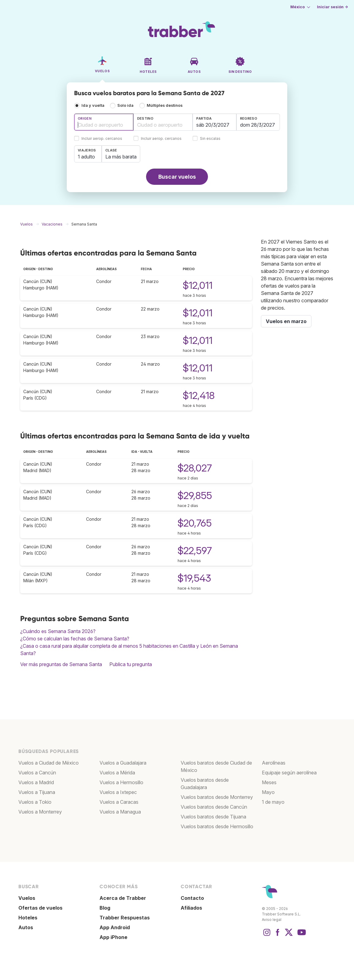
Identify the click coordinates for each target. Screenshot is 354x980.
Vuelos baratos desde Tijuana (213, 817)
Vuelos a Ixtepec (118, 792)
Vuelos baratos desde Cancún (214, 807)
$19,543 (194, 578)
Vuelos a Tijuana (37, 792)
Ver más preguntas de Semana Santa (61, 664)
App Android (115, 927)
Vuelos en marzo (286, 321)
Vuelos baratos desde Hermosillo (217, 826)
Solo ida (125, 105)
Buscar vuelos (177, 177)
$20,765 (195, 523)
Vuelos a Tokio (35, 802)
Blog (105, 908)
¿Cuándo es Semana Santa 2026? (58, 631)
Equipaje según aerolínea (289, 773)
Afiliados (191, 908)
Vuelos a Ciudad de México (49, 763)
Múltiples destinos (165, 105)
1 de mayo (273, 802)
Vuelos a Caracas (119, 802)
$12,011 (198, 285)
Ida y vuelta (93, 105)
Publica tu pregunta (131, 664)
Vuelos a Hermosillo (121, 782)
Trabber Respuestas (125, 918)
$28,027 (195, 468)
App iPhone (113, 937)
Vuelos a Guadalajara (123, 763)
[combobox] (104, 122)
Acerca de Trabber (123, 898)
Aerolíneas (274, 763)
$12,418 (199, 395)
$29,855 (195, 496)
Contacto (192, 898)
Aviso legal (272, 920)
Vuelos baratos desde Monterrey (217, 797)
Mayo (268, 792)
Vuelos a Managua (120, 812)
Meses (269, 782)
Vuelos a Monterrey (40, 812)
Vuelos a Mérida (117, 773)
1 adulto (86, 157)
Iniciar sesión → (332, 7)
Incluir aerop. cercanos (102, 139)
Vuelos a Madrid (36, 782)
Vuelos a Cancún (37, 773)
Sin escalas (210, 139)
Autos (26, 927)
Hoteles (28, 918)
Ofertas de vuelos (40, 908)
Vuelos (27, 898)
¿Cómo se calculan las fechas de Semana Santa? (75, 639)
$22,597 (195, 551)
